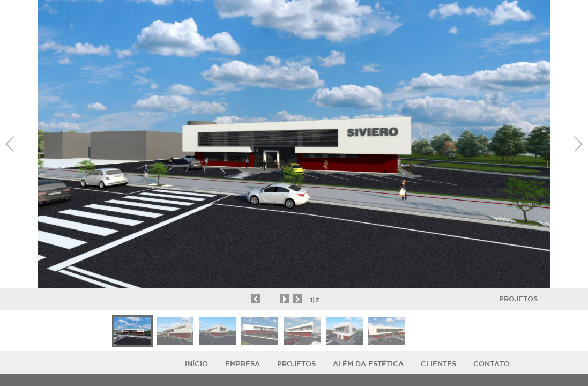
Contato (492, 364)
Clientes (438, 364)
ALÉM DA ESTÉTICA (368, 364)
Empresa (243, 364)
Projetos (518, 299)
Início (196, 364)
